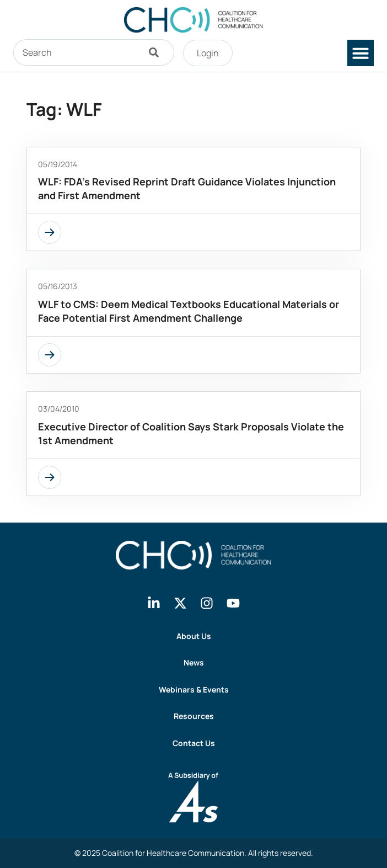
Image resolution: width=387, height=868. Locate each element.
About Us (194, 636)
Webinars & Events (194, 689)
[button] (361, 53)
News (194, 662)
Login (208, 53)
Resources (194, 716)
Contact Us (194, 743)
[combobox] (76, 52)
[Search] (157, 52)
